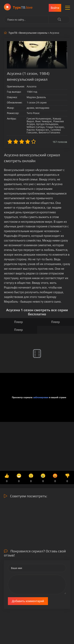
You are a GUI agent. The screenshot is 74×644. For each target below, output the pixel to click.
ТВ (23, 7)
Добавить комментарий (28, 601)
